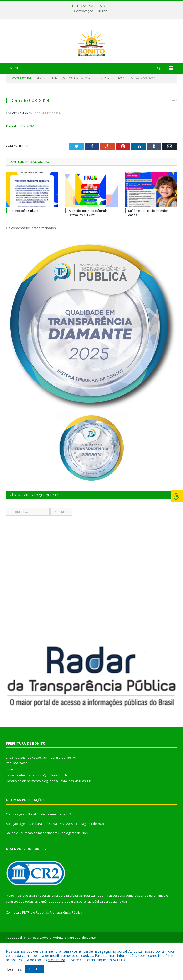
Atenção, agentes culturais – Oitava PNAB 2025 (89, 240)
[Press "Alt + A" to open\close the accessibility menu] (177, 496)
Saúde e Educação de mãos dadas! (31, 860)
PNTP (26, 939)
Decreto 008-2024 (20, 153)
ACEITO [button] (34, 969)
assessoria (117, 922)
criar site (35, 922)
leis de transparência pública (82, 928)
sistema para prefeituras (65, 922)
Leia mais (56, 960)
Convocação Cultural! (90, 11)
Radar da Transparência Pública (59, 939)
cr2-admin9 (20, 140)
